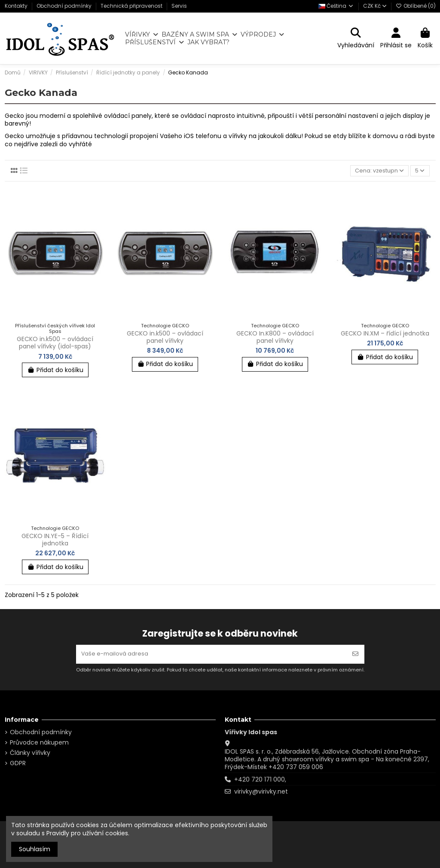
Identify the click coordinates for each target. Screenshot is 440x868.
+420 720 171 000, (260, 779)
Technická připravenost (132, 6)
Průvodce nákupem (39, 742)
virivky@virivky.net (261, 791)
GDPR (18, 763)
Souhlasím (35, 849)
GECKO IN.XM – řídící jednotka (385, 335)
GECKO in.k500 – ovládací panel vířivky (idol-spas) (55, 344)
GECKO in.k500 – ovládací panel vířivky (165, 338)
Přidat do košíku (55, 371)
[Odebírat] (355, 653)
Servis (179, 6)
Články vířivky (30, 753)
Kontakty (17, 6)
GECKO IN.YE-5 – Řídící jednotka (55, 541)
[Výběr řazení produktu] (377, 171)
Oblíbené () (416, 6)
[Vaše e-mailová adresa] (211, 653)
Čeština (336, 6)
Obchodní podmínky (65, 6)
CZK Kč (375, 6)
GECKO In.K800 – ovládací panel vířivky (275, 338)
